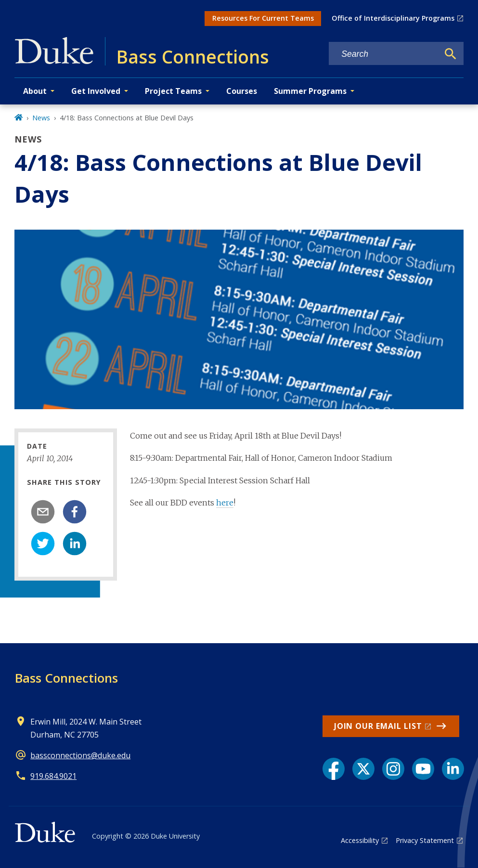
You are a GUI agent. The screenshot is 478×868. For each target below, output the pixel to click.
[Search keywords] (384, 54)
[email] (43, 512)
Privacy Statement (425, 840)
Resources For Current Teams (263, 18)
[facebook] (75, 512)
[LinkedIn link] (453, 769)
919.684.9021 (53, 776)
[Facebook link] (334, 769)
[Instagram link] (393, 769)
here (225, 503)
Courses (242, 91)
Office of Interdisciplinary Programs (393, 18)
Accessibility (360, 840)
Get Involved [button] (96, 91)
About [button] (35, 91)
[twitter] (43, 544)
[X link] (363, 769)
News (41, 118)
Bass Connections (66, 678)
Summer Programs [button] (310, 91)
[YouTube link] (423, 769)
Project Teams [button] (173, 91)
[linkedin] (75, 544)
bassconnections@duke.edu (80, 755)
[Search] (451, 54)
